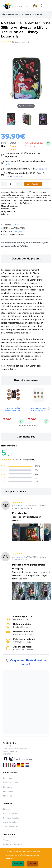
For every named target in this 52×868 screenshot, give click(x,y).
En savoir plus (42, 169)
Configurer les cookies (26, 759)
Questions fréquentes (13, 844)
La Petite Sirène (20, 225)
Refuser (32, 864)
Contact (7, 840)
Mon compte (9, 778)
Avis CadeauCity (11, 827)
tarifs (7, 164)
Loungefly (13, 15)
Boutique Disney (11, 783)
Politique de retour (12, 818)
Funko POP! (8, 791)
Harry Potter (9, 796)
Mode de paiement (12, 814)
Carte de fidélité (10, 822)
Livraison (7, 809)
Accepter (18, 864)
